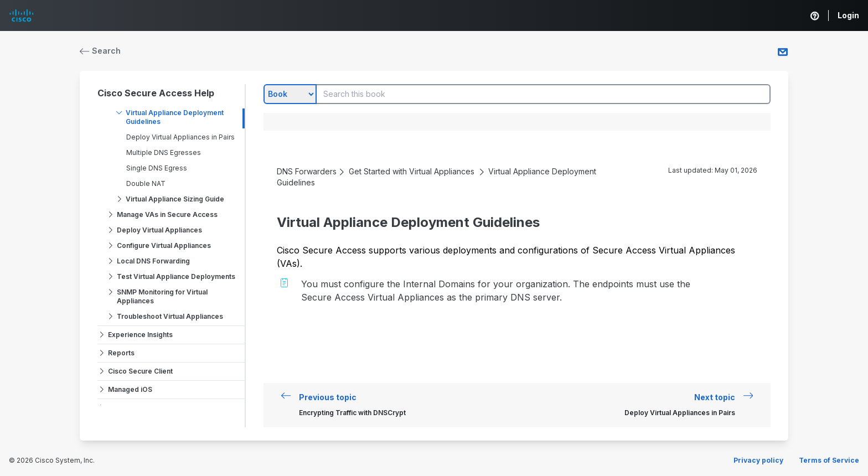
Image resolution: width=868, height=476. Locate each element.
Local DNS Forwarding (153, 261)
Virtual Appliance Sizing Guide (175, 199)
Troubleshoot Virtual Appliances (170, 316)
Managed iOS (130, 389)
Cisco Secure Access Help (156, 93)
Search (100, 51)
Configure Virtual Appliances (164, 245)
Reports (121, 353)
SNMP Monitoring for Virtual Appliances (162, 296)
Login (848, 15)
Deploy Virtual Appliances (159, 230)
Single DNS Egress (157, 168)
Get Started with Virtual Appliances (412, 171)
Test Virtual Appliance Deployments (176, 276)
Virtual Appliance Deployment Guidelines (175, 117)
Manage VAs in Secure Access (167, 214)
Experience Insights (140, 335)
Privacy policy (758, 460)
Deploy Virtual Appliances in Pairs (180, 137)
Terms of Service (829, 460)
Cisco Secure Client (140, 371)
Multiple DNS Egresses (164, 152)
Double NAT (146, 183)
